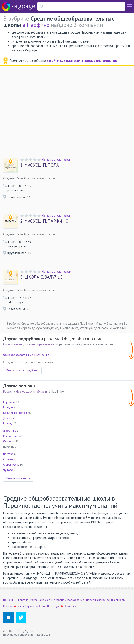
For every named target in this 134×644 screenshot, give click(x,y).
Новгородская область (32, 391)
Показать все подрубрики (22, 370)
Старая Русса (11, 465)
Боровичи (9, 402)
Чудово (8, 470)
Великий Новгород (15, 413)
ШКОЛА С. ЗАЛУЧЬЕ (41, 277)
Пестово (8, 454)
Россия (8, 391)
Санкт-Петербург (50, 606)
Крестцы (8, 423)
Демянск (9, 418)
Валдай (8, 407)
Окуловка (9, 441)
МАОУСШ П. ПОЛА (40, 165)
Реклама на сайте (41, 600)
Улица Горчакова (28, 606)
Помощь (8, 600)
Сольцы (8, 459)
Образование (13, 344)
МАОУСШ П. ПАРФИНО (44, 221)
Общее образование (40, 344)
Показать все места (18, 478)
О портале (22, 600)
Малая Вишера (12, 436)
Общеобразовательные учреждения (26, 355)
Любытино (10, 431)
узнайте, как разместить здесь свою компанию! (83, 61)
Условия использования (69, 600)
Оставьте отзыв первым (57, 160)
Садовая (71, 606)
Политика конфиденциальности (106, 600)
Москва (8, 606)
